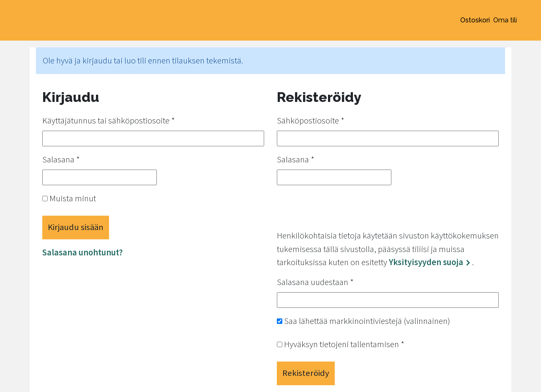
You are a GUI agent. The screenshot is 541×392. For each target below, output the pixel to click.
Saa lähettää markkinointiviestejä (363, 321)
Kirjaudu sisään (76, 227)
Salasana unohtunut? (82, 252)
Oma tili (505, 20)
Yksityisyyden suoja (426, 262)
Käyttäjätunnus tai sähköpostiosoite (109, 121)
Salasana (61, 159)
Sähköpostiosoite (311, 121)
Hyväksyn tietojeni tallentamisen (341, 344)
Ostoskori (475, 20)
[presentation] (341, 208)
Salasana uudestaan (315, 282)
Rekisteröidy (306, 373)
